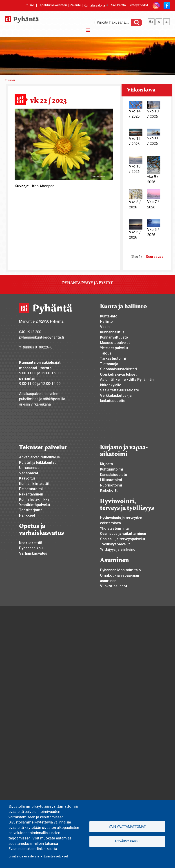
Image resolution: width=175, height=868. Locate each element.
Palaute (75, 5)
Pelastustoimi (31, 489)
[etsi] (116, 22)
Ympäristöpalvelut (35, 505)
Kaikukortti (109, 490)
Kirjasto (106, 464)
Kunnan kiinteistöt (34, 484)
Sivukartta (119, 5)
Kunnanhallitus (112, 332)
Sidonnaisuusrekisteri (118, 369)
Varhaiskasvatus (33, 553)
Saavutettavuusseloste (119, 390)
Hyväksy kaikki (127, 841)
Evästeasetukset (56, 856)
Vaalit (105, 327)
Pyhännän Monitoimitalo (120, 570)
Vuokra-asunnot (114, 586)
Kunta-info (109, 316)
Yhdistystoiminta (114, 528)
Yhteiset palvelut (114, 348)
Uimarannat (29, 468)
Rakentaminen (31, 494)
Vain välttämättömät (127, 826)
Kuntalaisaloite (96, 5)
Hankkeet (27, 515)
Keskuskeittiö (31, 543)
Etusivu (30, 5)
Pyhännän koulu (32, 548)
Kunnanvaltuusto (114, 337)
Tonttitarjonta (31, 510)
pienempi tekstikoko (166, 21)
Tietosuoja (109, 364)
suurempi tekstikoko (151, 21)
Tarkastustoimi (113, 358)
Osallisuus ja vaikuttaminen (123, 533)
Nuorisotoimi (111, 485)
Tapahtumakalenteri (52, 5)
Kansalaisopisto (114, 475)
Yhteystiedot (139, 5)
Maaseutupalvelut (115, 343)
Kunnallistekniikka (34, 499)
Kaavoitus (27, 478)
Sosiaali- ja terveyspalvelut (123, 539)
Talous (106, 353)
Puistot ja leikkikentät (37, 462)
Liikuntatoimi (111, 480)
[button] (64, 144)
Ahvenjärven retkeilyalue (39, 457)
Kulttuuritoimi (111, 469)
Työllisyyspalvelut (115, 544)
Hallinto (106, 321)
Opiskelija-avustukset (118, 374)
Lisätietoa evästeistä (24, 856)
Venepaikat (29, 473)
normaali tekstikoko (159, 21)
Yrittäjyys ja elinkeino (118, 549)
